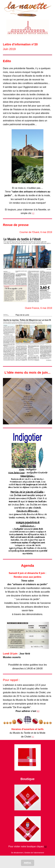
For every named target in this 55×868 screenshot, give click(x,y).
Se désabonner (17, 853)
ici (33, 213)
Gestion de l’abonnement (34, 853)
